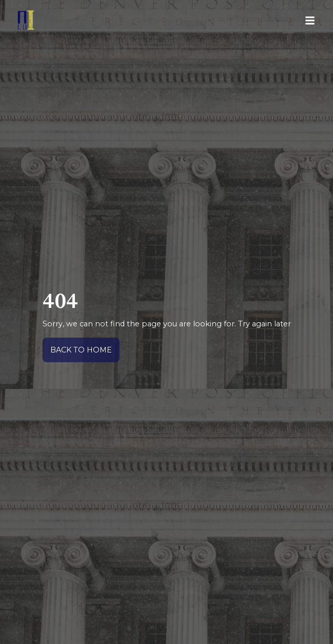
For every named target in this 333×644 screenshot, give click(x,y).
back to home (81, 350)
